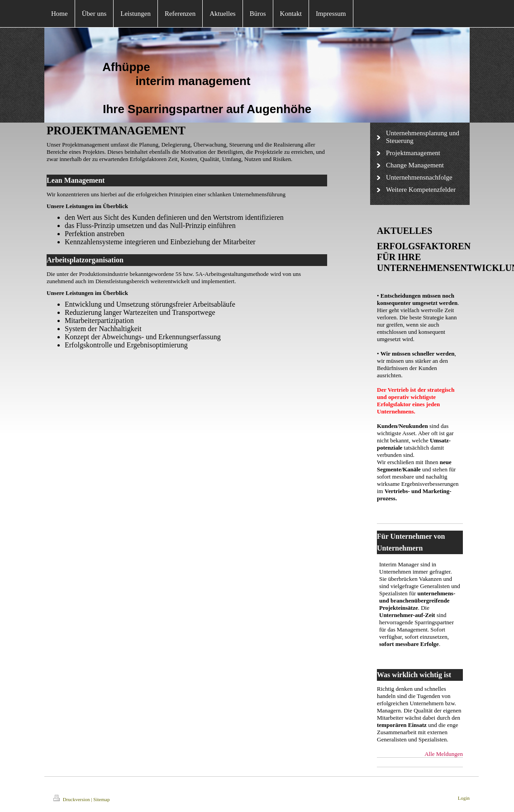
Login (464, 798)
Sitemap (101, 799)
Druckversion (72, 799)
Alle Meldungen (444, 754)
